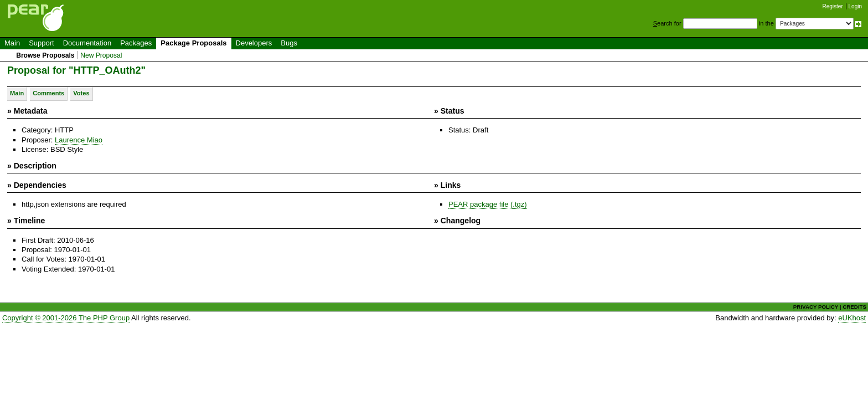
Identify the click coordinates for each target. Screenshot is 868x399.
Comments (48, 93)
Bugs (289, 43)
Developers (254, 43)
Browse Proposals (45, 55)
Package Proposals (193, 43)
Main (12, 43)
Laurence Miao (79, 140)
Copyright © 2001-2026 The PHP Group (66, 318)
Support (42, 43)
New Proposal (101, 55)
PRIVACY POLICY (816, 307)
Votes (81, 93)
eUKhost (852, 318)
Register (833, 6)
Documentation (87, 43)
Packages (136, 43)
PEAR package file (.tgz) (488, 204)
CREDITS (854, 307)
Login (855, 6)
